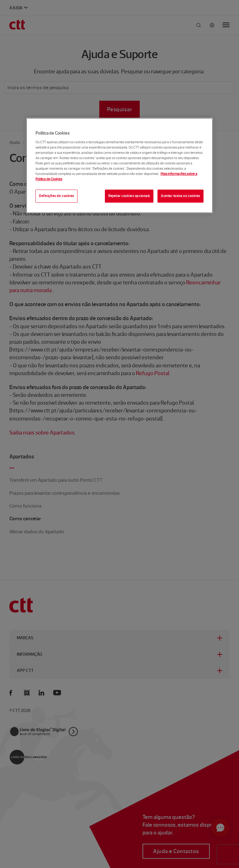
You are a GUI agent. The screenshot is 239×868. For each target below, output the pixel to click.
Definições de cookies (56, 196)
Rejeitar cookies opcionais (129, 196)
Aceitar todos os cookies (180, 196)
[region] (119, 165)
